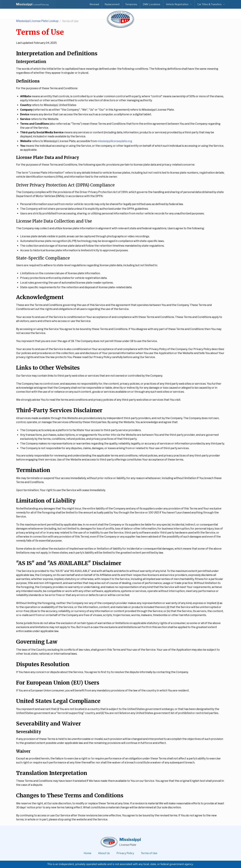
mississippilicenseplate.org (115, 141)
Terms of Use (149, 853)
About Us (104, 853)
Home (88, 853)
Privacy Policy (125, 853)
